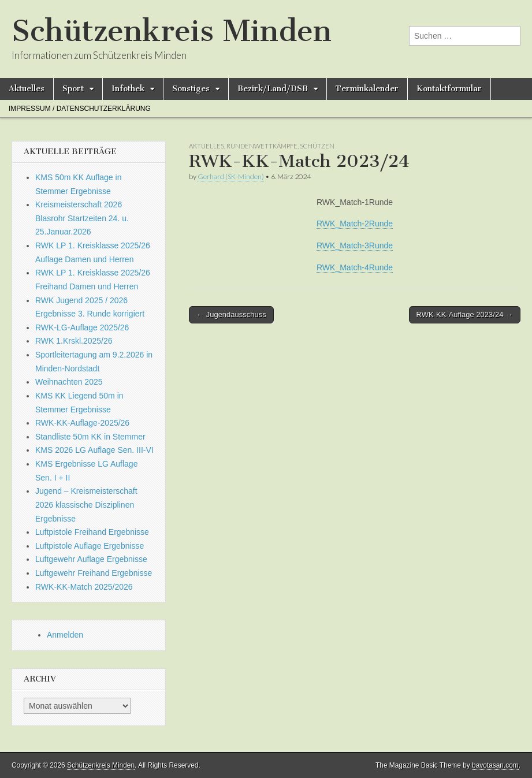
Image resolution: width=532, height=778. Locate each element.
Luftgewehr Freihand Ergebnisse (94, 573)
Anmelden (65, 635)
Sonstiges (191, 89)
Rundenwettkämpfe (262, 146)
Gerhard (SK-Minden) (231, 176)
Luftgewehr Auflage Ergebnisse (91, 559)
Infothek (128, 89)
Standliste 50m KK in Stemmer (90, 437)
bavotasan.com (495, 765)
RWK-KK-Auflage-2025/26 (82, 423)
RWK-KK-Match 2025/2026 (84, 587)
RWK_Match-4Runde (355, 267)
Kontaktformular (449, 89)
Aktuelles (27, 89)
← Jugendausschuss (231, 314)
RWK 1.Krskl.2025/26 (74, 341)
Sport (73, 89)
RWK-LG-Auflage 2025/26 (82, 327)
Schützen (317, 146)
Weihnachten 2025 (69, 382)
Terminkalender (367, 89)
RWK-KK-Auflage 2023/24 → (465, 314)
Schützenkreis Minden (172, 31)
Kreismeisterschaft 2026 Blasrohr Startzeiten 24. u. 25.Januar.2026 (82, 218)
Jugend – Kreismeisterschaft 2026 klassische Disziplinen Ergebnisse (86, 505)
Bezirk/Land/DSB (273, 89)
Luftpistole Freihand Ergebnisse (92, 532)
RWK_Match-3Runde (355, 245)
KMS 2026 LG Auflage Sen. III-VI (94, 450)
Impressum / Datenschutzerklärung (80, 109)
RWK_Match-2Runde (355, 224)
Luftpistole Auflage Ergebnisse (90, 546)
